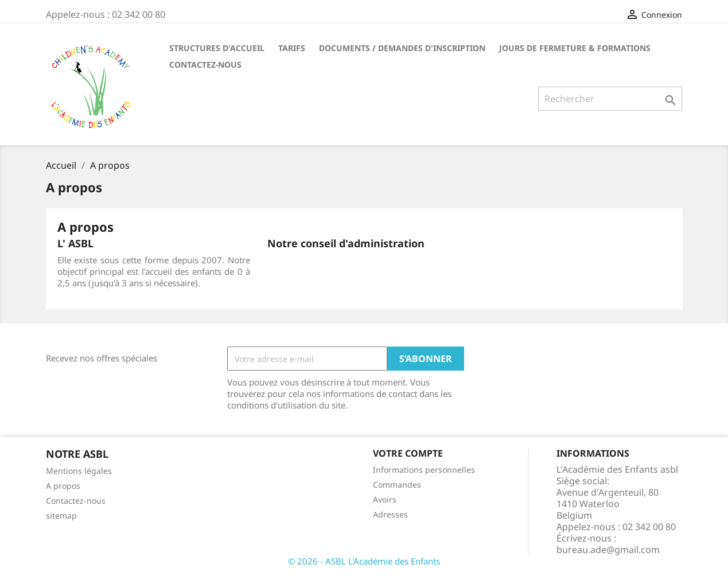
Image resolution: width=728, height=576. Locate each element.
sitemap (61, 515)
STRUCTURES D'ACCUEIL (217, 48)
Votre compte (408, 453)
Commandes (397, 484)
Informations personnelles (424, 470)
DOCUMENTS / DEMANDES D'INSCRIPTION (402, 48)
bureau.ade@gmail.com (608, 550)
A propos (63, 486)
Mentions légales (79, 471)
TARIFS (292, 48)
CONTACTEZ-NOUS (205, 65)
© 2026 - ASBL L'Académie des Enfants (364, 561)
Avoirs (385, 499)
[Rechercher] (610, 99)
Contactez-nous (76, 501)
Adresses (390, 514)
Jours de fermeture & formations (575, 48)
